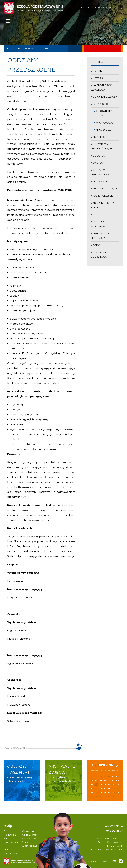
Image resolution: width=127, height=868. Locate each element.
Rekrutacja (10, 835)
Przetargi (9, 831)
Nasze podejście (102, 196)
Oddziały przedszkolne (36, 48)
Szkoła (17, 48)
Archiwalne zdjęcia (104, 189)
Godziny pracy (30, 835)
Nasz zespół (100, 104)
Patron (96, 71)
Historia (97, 78)
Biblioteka (98, 156)
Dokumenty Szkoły (104, 97)
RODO (95, 245)
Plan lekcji (98, 137)
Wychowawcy (104, 123)
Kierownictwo (30, 838)
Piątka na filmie (101, 182)
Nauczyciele (103, 130)
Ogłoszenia (28, 831)
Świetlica (97, 163)
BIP (94, 215)
